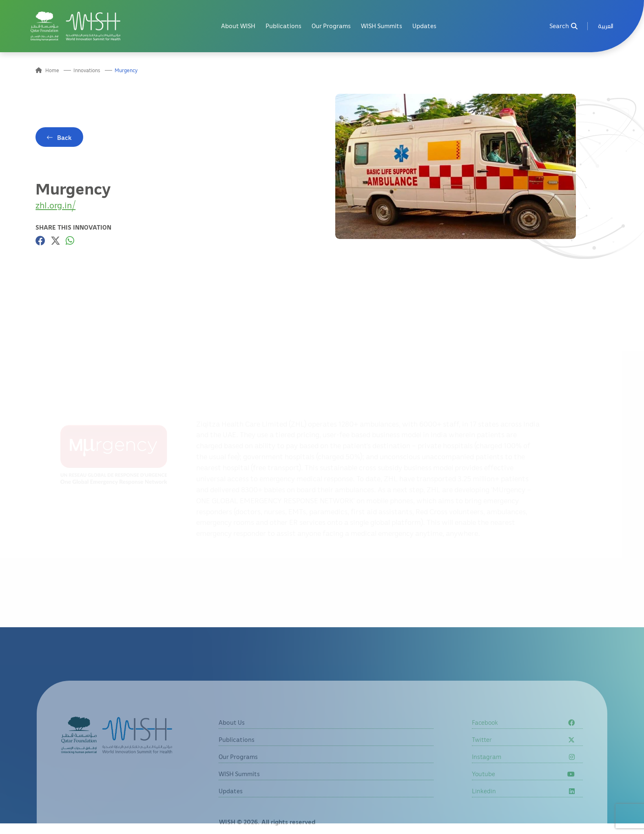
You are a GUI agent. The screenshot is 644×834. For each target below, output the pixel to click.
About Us (232, 733)
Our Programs (331, 26)
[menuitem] (606, 26)
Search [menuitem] (563, 26)
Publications (283, 26)
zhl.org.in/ (55, 205)
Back (64, 137)
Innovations (87, 70)
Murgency (126, 70)
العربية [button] (606, 26)
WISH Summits (382, 26)
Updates (424, 26)
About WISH (238, 26)
